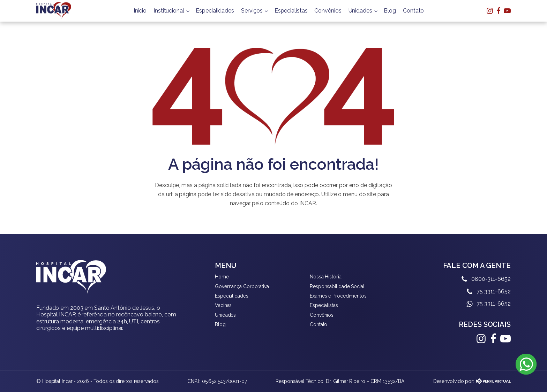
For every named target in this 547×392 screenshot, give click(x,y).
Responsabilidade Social (337, 286)
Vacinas (223, 305)
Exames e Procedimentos (338, 296)
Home (222, 277)
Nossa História (326, 277)
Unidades (360, 11)
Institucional (169, 11)
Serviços (252, 11)
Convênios (328, 11)
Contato (413, 11)
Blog (390, 11)
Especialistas (291, 11)
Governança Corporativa (242, 286)
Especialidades (215, 11)
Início (140, 11)
